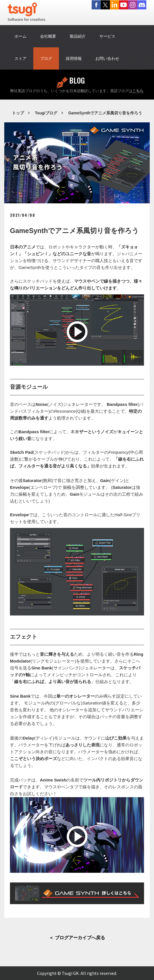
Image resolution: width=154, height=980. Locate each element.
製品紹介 (78, 36)
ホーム (20, 36)
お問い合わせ (107, 58)
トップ (18, 113)
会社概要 (48, 36)
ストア (20, 58)
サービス (107, 36)
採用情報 (74, 58)
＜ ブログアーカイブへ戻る (77, 938)
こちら (138, 91)
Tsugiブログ (46, 113)
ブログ (46, 58)
